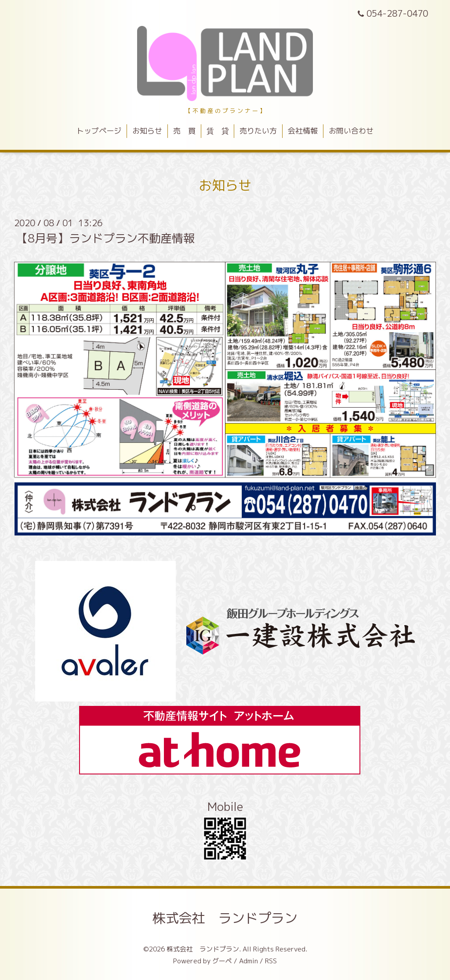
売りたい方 (258, 131)
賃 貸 (218, 131)
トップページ (99, 131)
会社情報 (303, 131)
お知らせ (147, 131)
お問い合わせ (351, 131)
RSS (271, 961)
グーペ (222, 961)
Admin (249, 961)
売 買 (184, 131)
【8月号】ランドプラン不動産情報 (105, 238)
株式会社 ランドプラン (225, 918)
